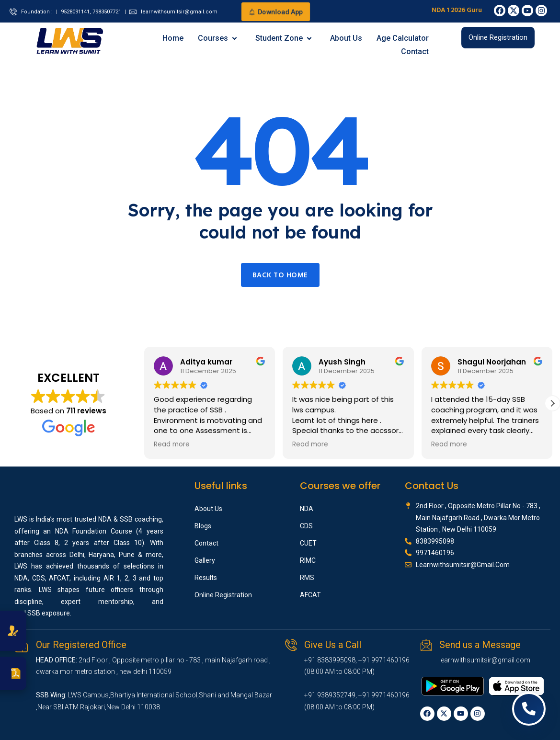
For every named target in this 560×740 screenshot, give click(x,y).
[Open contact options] (529, 709)
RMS (307, 578)
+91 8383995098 (330, 660)
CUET (308, 543)
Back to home (280, 275)
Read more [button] (172, 444)
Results (206, 578)
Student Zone (284, 38)
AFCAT (310, 595)
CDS (306, 526)
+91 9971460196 (384, 660)
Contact (415, 51)
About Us (346, 38)
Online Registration (223, 595)
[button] (552, 403)
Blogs (203, 526)
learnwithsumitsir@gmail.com (485, 660)
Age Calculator (403, 38)
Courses (218, 38)
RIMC (308, 560)
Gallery (205, 560)
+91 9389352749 (330, 695)
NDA (307, 509)
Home (173, 38)
